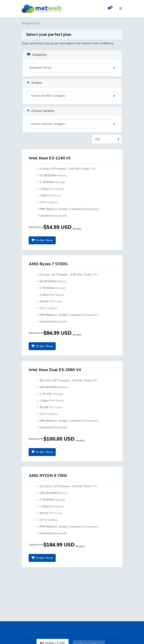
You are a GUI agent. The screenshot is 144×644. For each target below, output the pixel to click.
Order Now (42, 240)
